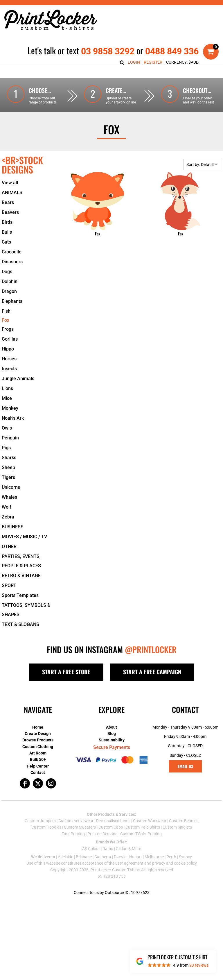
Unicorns (11, 500)
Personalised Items (113, 834)
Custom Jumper (39, 834)
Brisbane (84, 870)
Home (38, 740)
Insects (9, 382)
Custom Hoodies (46, 840)
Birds (7, 235)
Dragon (9, 304)
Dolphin (10, 295)
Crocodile (12, 265)
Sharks (9, 471)
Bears (8, 216)
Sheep (8, 481)
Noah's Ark (13, 431)
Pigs (6, 461)
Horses (9, 372)
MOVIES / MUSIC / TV (24, 550)
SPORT (9, 599)
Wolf (7, 520)
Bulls (7, 245)
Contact (38, 786)
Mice (7, 411)
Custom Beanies (184, 834)
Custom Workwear (150, 834)
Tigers (8, 490)
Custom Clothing (38, 760)
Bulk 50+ (38, 772)
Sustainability (112, 753)
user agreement (129, 876)
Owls (7, 441)
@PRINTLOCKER (151, 662)
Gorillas (10, 352)
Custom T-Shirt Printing (141, 847)
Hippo (8, 362)
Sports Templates (20, 608)
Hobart (136, 870)
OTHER (9, 560)
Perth (171, 870)
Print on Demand (102, 847)
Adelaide (65, 870)
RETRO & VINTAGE (21, 589)
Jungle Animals (18, 392)
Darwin (120, 870)
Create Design (38, 747)
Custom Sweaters (80, 840)
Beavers (10, 225)
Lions (7, 402)
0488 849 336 (172, 51)
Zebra (8, 530)
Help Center (38, 779)
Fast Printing (73, 847)
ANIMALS (12, 206)
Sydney (185, 870)
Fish (6, 324)
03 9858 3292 (108, 51)
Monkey (10, 421)
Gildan (122, 862)
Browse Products (38, 753)
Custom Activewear (76, 834)
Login (134, 62)
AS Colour (91, 862)
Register (153, 62)
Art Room (38, 766)
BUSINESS (13, 540)
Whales (9, 510)
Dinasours (12, 275)
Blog (112, 747)
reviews (199, 965)
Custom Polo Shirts (143, 840)
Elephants (12, 314)
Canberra (103, 870)
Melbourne (154, 870)
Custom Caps (111, 840)
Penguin (10, 451)
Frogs (8, 342)
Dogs (7, 285)
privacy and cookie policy (175, 876)
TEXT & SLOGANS (20, 637)
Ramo (108, 862)
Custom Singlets (177, 840)
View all (10, 196)
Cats (6, 255)
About (111, 740)
